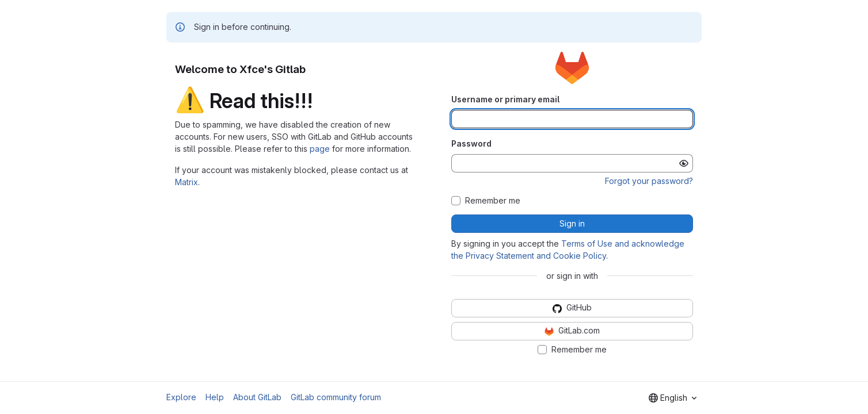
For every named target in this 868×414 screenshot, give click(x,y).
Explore (181, 397)
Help (215, 397)
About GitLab (257, 397)
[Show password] (684, 163)
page (320, 149)
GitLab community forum (336, 397)
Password (471, 143)
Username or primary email (505, 99)
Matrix (186, 182)
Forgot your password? (649, 181)
